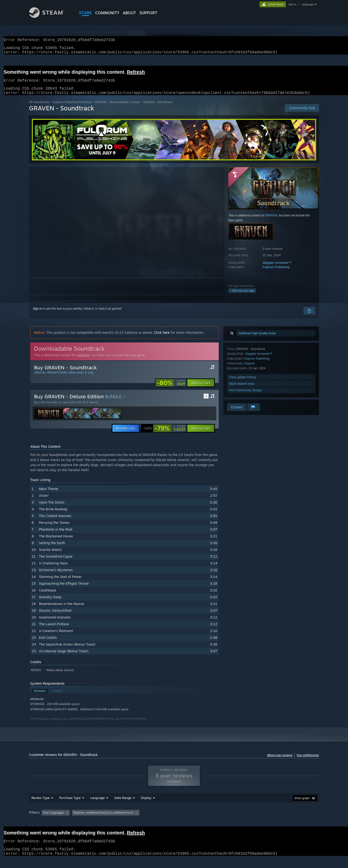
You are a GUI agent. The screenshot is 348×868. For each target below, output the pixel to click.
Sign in (37, 314)
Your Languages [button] (53, 818)
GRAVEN (101, 108)
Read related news (242, 389)
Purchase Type (70, 804)
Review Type (40, 804)
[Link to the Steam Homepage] (50, 17)
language (308, 4)
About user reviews (280, 761)
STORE (85, 13)
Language (97, 804)
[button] (201, 389)
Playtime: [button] (103, 818)
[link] (171, 389)
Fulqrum (250, 369)
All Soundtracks (39, 108)
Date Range (123, 804)
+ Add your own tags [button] (242, 296)
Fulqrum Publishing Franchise (72, 108)
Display (146, 804)
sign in (292, 4)
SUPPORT (148, 13)
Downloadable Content (125, 108)
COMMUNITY (107, 13)
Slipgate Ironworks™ (277, 268)
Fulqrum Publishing (276, 273)
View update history (243, 383)
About (129, 13)
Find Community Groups (246, 396)
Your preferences (308, 761)
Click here (162, 338)
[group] (174, 819)
